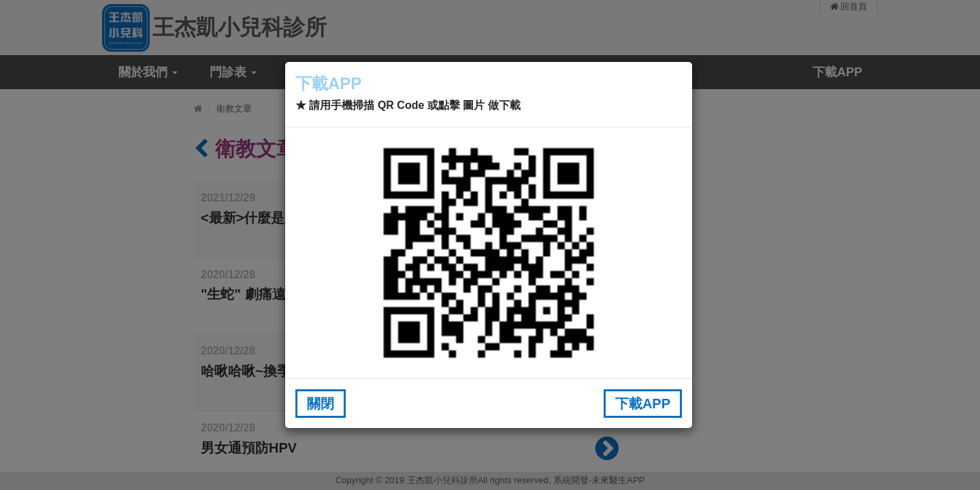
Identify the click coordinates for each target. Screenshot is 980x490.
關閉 (321, 404)
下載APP (643, 404)
